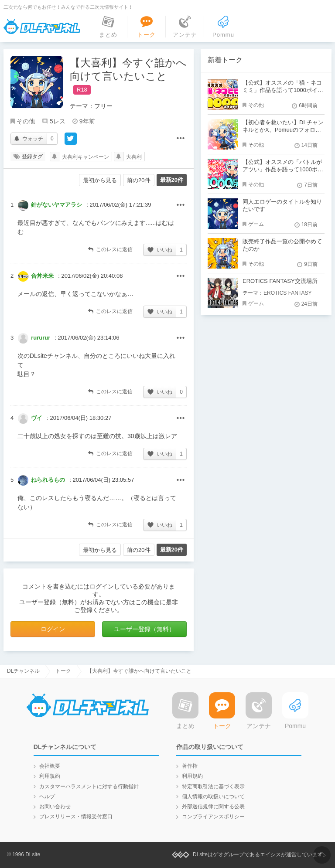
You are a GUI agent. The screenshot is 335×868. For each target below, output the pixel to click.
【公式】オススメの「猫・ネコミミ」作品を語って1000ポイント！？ (283, 90)
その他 (26, 121)
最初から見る (100, 180)
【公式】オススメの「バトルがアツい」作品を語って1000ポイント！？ (283, 169)
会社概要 (50, 766)
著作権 (190, 766)
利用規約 (50, 776)
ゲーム (256, 224)
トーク (63, 671)
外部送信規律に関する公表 (213, 807)
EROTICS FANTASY (287, 293)
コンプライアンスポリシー (213, 817)
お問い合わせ (55, 807)
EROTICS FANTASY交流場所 (280, 281)
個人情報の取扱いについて (213, 797)
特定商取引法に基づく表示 (213, 786)
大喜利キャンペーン (85, 157)
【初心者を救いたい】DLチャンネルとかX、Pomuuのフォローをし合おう (283, 130)
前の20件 (138, 180)
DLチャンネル (42, 27)
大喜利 (134, 157)
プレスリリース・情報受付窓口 (76, 817)
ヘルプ (47, 797)
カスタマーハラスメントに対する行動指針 (89, 786)
